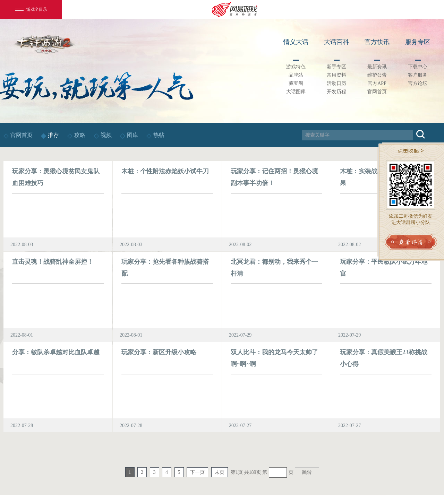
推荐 (53, 135)
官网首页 (377, 92)
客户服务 (418, 75)
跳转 (307, 472)
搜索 (421, 134)
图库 (133, 135)
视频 (107, 135)
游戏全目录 (31, 9)
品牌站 (296, 75)
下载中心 (418, 67)
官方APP (377, 83)
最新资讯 (377, 67)
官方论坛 (418, 83)
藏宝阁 (296, 83)
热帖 (159, 135)
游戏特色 (296, 67)
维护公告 (377, 75)
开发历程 (336, 92)
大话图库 (296, 92)
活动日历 (336, 83)
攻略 (80, 135)
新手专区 (336, 67)
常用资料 (336, 75)
